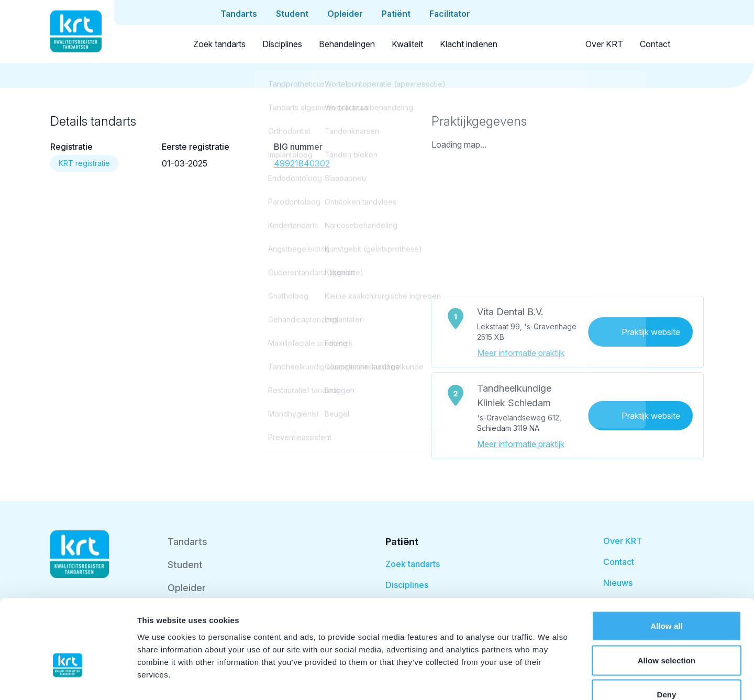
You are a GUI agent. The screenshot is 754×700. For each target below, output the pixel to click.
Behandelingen (347, 44)
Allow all (667, 563)
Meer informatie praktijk (521, 353)
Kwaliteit (407, 44)
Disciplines (282, 44)
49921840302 (302, 163)
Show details (550, 679)
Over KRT (604, 44)
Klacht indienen (469, 44)
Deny (666, 631)
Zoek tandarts (219, 44)
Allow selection (667, 597)
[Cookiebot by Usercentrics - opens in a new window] (68, 680)
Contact (655, 44)
